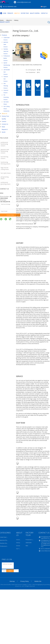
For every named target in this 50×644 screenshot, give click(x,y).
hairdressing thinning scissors (6, 163)
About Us (17, 13)
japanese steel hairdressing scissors (5, 151)
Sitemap (12, 581)
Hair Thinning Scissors (6, 86)
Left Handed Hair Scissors (7, 72)
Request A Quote (5, 22)
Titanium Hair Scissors (6, 79)
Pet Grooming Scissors (6, 97)
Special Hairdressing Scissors (7, 65)
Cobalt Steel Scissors (7, 39)
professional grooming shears (6, 183)
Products (10, 13)
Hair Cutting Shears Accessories (7, 109)
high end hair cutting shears (5, 168)
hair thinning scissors (4, 158)
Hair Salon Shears (6, 103)
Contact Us (44, 13)
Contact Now (10, 215)
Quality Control (35, 13)
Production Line (30, 540)
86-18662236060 (6, 197)
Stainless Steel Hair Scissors (6, 51)
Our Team (19, 549)
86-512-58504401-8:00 (10, 7)
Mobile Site (38, 581)
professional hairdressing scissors (4, 144)
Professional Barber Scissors (7, 58)
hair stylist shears (6, 173)
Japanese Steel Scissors (6, 44)
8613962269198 (5, 202)
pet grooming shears (5, 178)
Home (3, 13)
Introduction (20, 540)
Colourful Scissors (6, 92)
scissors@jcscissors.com (24, 2)
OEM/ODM (29, 543)
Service (18, 546)
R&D (27, 546)
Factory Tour (25, 13)
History (18, 543)
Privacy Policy (25, 581)
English (44, 7)
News (3, 127)
